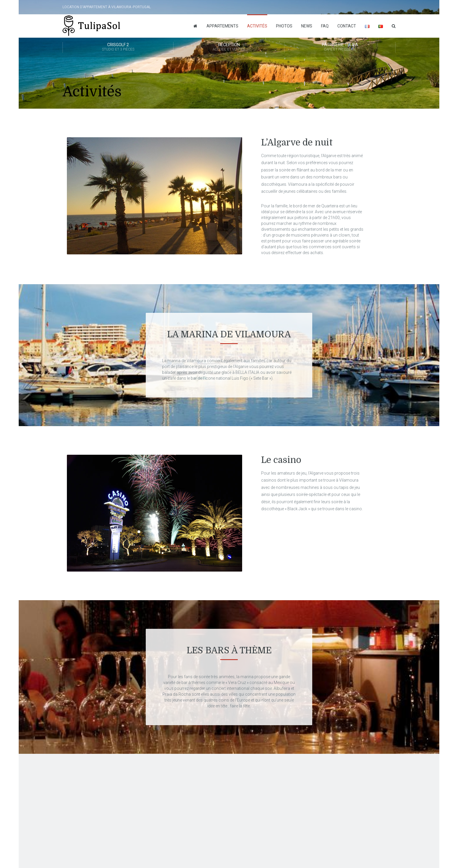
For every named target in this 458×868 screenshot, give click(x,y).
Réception (229, 47)
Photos (284, 26)
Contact (347, 26)
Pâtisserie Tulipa (340, 47)
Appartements (222, 26)
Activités (257, 26)
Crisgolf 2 (118, 47)
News (307, 26)
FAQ (325, 26)
